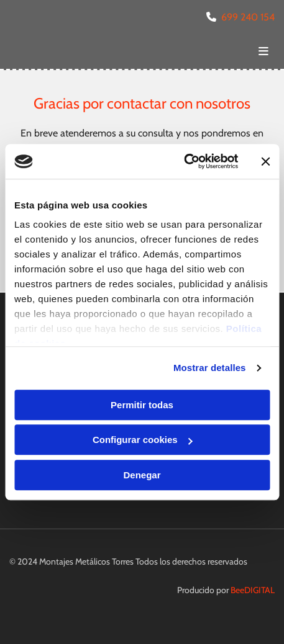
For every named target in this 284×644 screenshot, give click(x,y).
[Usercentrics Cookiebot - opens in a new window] (184, 161)
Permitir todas (142, 405)
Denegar (142, 475)
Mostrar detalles (210, 368)
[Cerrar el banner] (265, 161)
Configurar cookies (143, 440)
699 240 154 (248, 17)
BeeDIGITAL (253, 590)
